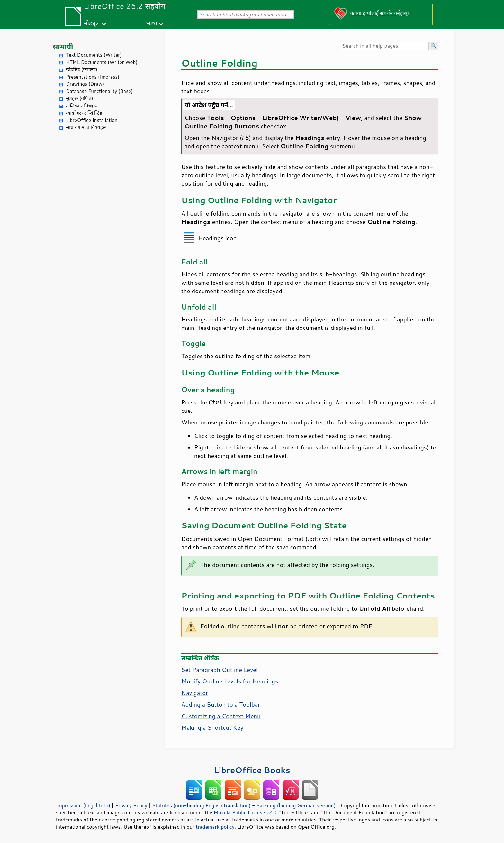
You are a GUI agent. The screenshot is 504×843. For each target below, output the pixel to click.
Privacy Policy (131, 805)
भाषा (152, 23)
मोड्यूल (92, 23)
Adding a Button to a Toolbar (221, 704)
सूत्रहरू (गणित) (80, 98)
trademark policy (215, 827)
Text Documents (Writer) (94, 55)
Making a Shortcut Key (212, 727)
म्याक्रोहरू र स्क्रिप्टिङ (84, 113)
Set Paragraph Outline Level (220, 670)
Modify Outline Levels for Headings (230, 681)
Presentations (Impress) (93, 77)
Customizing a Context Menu (221, 716)
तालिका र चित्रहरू (82, 106)
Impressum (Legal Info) (83, 805)
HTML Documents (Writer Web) (102, 62)
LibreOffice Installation (92, 120)
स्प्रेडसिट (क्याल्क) (82, 69)
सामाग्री (63, 46)
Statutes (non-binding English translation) (201, 805)
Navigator (195, 693)
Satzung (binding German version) (296, 805)
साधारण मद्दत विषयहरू (86, 127)
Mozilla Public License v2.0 (245, 812)
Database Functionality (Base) (99, 91)
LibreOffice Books (252, 770)
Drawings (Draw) (85, 84)
